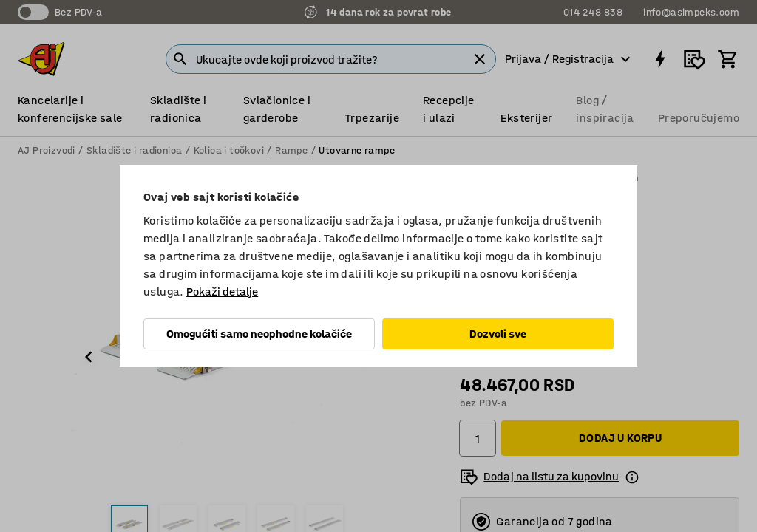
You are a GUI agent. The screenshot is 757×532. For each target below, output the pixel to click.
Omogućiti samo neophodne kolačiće (259, 334)
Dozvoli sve (498, 334)
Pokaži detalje (222, 291)
